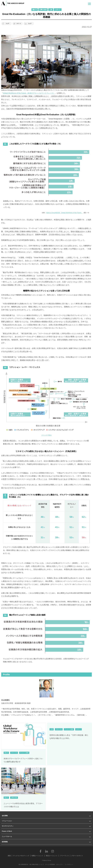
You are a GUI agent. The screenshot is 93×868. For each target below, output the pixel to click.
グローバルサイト (77, 856)
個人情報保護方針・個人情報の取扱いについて (31, 864)
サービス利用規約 (50, 864)
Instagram (53, 851)
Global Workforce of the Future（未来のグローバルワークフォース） (29, 93)
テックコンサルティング (21, 856)
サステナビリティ (8, 826)
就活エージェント (52, 856)
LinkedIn (46, 851)
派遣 (9, 856)
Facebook (40, 851)
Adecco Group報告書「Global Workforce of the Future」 (64, 213)
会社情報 (5, 816)
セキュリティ (60, 864)
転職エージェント (38, 856)
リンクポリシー (69, 864)
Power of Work (7, 831)
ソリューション (7, 821)
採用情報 (5, 842)
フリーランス (64, 856)
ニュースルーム (7, 836)
